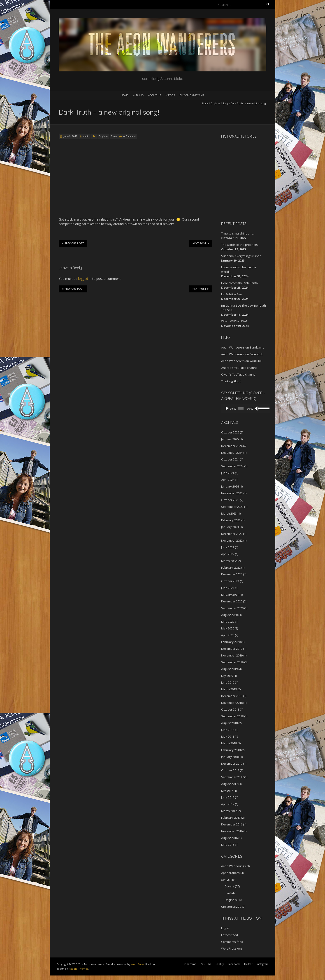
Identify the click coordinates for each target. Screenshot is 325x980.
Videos (170, 95)
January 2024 (230, 486)
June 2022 (228, 547)
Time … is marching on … (238, 233)
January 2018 (230, 757)
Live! (228, 893)
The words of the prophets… (241, 245)
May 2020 (228, 628)
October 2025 (230, 432)
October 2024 (230, 459)
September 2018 (232, 716)
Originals (215, 103)
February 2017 (231, 818)
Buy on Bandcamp (192, 95)
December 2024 (232, 446)
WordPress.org (231, 948)
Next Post (201, 243)
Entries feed (230, 935)
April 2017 (228, 804)
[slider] (240, 408)
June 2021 (228, 588)
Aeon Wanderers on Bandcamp (243, 347)
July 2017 (227, 791)
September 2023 (232, 507)
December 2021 (232, 574)
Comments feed (232, 942)
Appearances (230, 873)
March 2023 (229, 513)
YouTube (206, 964)
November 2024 (232, 453)
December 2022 (232, 534)
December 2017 (232, 763)
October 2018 (230, 709)
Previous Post (73, 243)
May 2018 (228, 736)
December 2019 (232, 649)
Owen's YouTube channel (239, 374)
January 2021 (230, 595)
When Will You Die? (234, 321)
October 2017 (230, 770)
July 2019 (227, 676)
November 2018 (232, 703)
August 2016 (229, 838)
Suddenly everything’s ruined (241, 256)
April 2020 (228, 635)
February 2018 (231, 750)
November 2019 (232, 655)
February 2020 (231, 642)
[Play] (227, 408)
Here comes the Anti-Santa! (240, 283)
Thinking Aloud (231, 381)
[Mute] (255, 408)
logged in (85, 279)
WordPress (137, 964)
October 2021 (230, 581)
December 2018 (232, 696)
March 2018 (229, 743)
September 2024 (232, 466)
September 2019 (232, 662)
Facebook (234, 964)
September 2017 (232, 777)
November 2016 (232, 831)
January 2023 (230, 527)
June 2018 (228, 730)
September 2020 (232, 608)
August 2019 (229, 669)
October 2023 (230, 500)
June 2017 (228, 797)
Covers (229, 886)
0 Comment (130, 136)
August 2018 (229, 723)
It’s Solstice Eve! (232, 294)
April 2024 (228, 480)
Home (125, 95)
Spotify (220, 964)
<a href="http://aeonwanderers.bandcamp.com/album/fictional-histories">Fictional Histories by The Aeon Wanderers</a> (240, 179)
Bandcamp (190, 964)
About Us (155, 95)
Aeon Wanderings (233, 866)
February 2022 (231, 567)
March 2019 (229, 689)
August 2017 (229, 784)
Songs (226, 103)
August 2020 (229, 615)
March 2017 (229, 811)
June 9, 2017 (70, 136)
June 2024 (228, 473)
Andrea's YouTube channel (240, 368)
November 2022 (232, 540)
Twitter (248, 964)
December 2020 (232, 601)
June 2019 (228, 682)
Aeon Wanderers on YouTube (241, 361)
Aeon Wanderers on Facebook (242, 354)
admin (86, 136)
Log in (225, 928)
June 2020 (228, 622)
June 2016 (228, 845)
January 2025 (230, 439)
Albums (138, 95)
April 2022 (228, 554)
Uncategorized (231, 907)
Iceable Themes (78, 969)
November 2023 (232, 493)
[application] (244, 408)
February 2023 (231, 520)
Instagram (263, 964)
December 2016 (232, 824)
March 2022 (229, 561)
